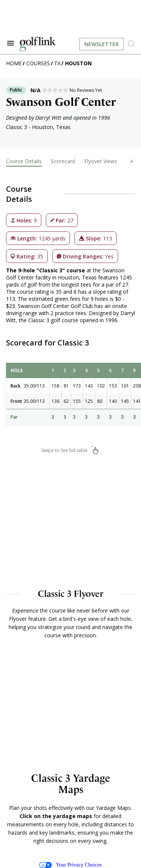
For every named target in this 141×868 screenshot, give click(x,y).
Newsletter (102, 44)
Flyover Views (101, 161)
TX (57, 63)
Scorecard (63, 161)
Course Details (24, 161)
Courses (38, 63)
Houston (78, 63)
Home (14, 63)
